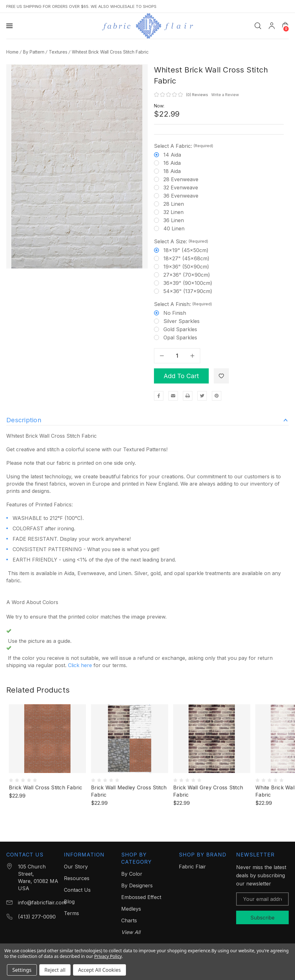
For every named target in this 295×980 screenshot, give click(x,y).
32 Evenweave (181, 187)
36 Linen (174, 220)
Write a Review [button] (225, 95)
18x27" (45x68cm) (186, 258)
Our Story (76, 867)
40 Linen (174, 228)
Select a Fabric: (184, 146)
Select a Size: (181, 241)
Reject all (55, 970)
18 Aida (172, 171)
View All (131, 932)
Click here (80, 665)
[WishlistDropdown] (221, 376)
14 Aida (172, 155)
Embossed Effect (141, 897)
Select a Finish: (183, 304)
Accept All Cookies (99, 970)
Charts (129, 920)
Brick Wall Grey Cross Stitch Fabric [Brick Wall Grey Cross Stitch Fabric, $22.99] (208, 791)
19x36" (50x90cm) (186, 267)
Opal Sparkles (180, 337)
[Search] (258, 26)
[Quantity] (177, 356)
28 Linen (174, 204)
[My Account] (272, 26)
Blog (69, 902)
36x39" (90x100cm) (188, 283)
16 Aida (172, 163)
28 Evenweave (181, 179)
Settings (22, 970)
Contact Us (77, 890)
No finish (175, 313)
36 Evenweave (181, 196)
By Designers (137, 885)
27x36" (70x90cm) (187, 275)
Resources (77, 878)
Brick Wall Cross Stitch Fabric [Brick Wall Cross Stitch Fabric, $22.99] (46, 787)
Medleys (131, 909)
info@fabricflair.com (42, 902)
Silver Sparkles (182, 321)
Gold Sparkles (180, 329)
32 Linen (173, 212)
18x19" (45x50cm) (186, 250)
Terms (71, 913)
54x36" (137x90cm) (188, 291)
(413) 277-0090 (37, 917)
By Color (132, 874)
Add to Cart (181, 376)
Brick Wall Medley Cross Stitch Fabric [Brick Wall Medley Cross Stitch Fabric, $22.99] (129, 791)
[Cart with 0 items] (285, 26)
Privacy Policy (108, 956)
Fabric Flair (192, 867)
